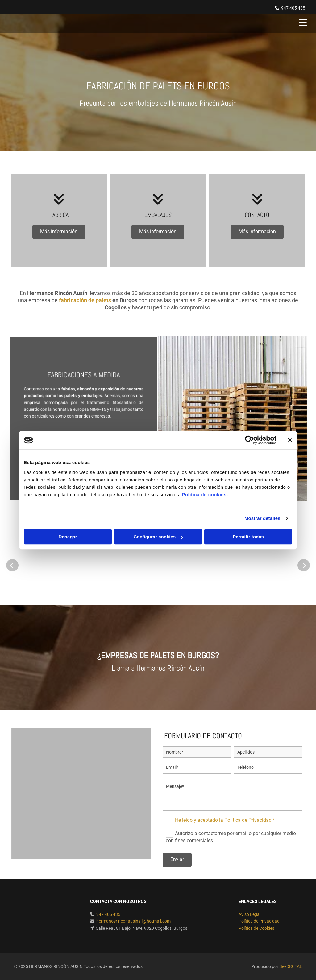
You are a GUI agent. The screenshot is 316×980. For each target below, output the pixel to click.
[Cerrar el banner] (290, 440)
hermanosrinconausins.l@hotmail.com (133, 921)
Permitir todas (248, 537)
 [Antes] (12, 565)
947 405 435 (293, 8)
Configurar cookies (158, 537)
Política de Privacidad (259, 921)
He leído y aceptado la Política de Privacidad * (225, 820)
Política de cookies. (205, 494)
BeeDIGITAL (291, 966)
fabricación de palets (85, 300)
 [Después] (304, 565)
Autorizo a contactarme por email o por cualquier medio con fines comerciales (231, 837)
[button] (59, 232)
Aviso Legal (249, 914)
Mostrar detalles (262, 518)
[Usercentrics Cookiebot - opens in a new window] (249, 440)
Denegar (68, 537)
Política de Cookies (256, 928)
